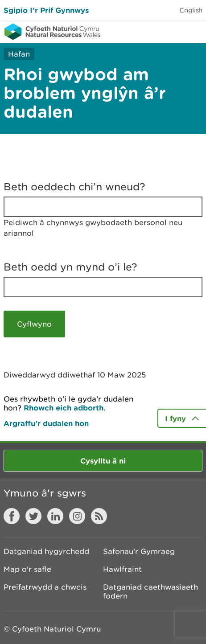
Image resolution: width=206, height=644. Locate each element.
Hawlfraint (122, 569)
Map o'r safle (27, 569)
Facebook (12, 516)
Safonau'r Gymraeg (139, 551)
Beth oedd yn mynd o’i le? (70, 267)
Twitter (33, 516)
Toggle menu (194, 31)
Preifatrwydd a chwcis (45, 587)
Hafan (19, 54)
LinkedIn (55, 516)
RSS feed (99, 516)
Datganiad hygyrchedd (46, 551)
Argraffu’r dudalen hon (46, 423)
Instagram (77, 516)
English (191, 10)
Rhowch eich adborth (64, 408)
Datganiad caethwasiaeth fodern (150, 591)
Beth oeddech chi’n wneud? (74, 187)
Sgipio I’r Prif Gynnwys (46, 10)
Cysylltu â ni (103, 461)
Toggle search (169, 31)
